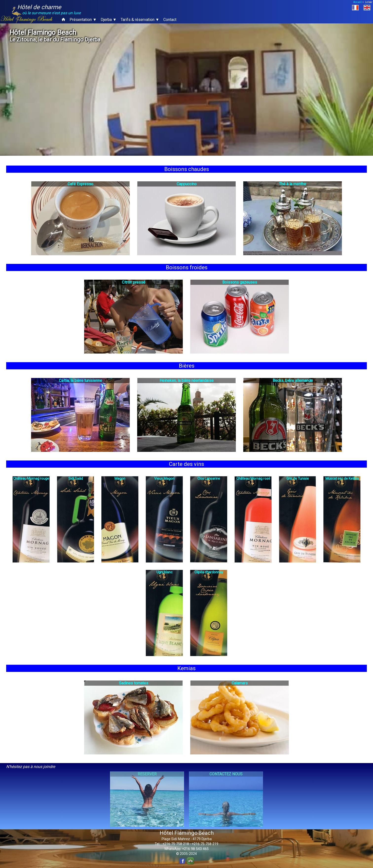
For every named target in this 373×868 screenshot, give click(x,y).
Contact (170, 20)
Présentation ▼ (83, 20)
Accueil (357, 2)
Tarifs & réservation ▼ (140, 20)
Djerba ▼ (109, 20)
